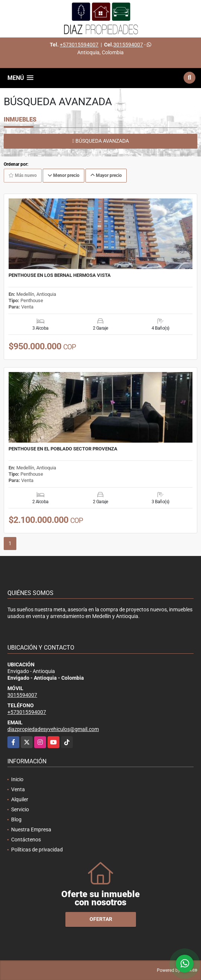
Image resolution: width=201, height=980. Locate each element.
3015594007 (128, 45)
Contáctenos (26, 840)
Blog (16, 819)
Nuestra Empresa (31, 829)
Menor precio (64, 175)
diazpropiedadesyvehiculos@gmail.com (53, 729)
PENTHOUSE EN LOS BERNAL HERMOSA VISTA (60, 275)
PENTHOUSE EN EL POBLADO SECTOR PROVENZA (63, 449)
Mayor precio (106, 175)
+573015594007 (79, 45)
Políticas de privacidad (37, 850)
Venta (18, 789)
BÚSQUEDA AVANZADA (100, 141)
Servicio (20, 809)
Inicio (17, 779)
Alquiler (20, 799)
